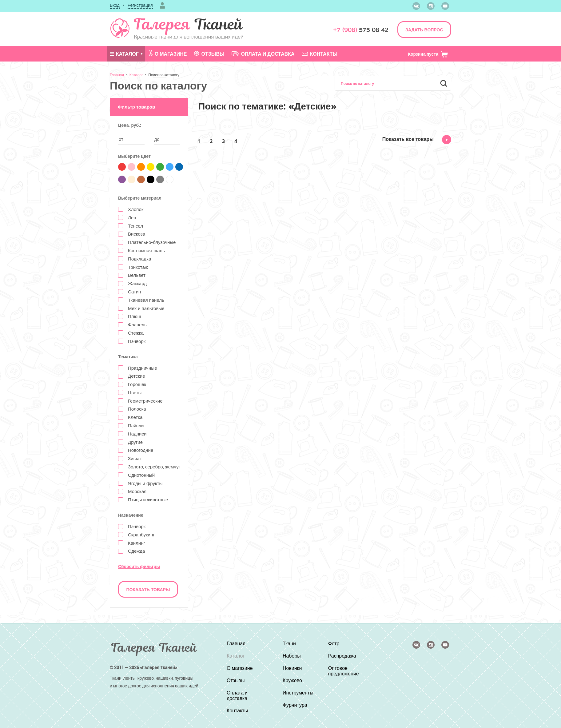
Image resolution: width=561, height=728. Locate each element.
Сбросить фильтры (139, 566)
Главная (117, 75)
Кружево (292, 680)
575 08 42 (361, 30)
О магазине (168, 54)
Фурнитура (295, 705)
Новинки (292, 668)
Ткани (289, 643)
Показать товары (148, 589)
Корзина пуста (428, 54)
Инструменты (298, 693)
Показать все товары (417, 139)
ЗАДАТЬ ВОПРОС (424, 30)
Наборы (292, 656)
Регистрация (140, 5)
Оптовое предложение (344, 671)
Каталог (124, 54)
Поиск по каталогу (164, 75)
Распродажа (342, 656)
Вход (115, 5)
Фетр (334, 643)
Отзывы (209, 54)
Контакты (320, 54)
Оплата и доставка (263, 54)
